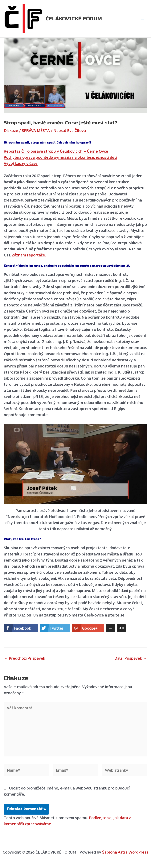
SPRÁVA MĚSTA (36, 130)
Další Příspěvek (131, 658)
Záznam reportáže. (29, 255)
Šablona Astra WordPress (125, 852)
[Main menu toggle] (142, 19)
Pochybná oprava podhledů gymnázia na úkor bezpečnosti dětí (60, 157)
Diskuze (11, 130)
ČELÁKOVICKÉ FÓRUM (74, 19)
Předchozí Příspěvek (25, 658)
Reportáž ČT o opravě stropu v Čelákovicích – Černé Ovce (56, 151)
